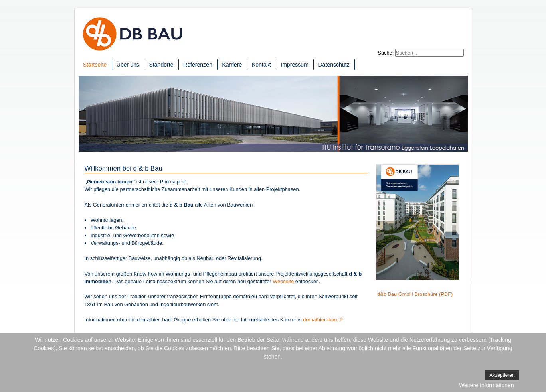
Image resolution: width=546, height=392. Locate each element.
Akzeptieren (502, 375)
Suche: (386, 53)
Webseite (283, 281)
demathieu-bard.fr (323, 320)
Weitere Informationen (486, 385)
